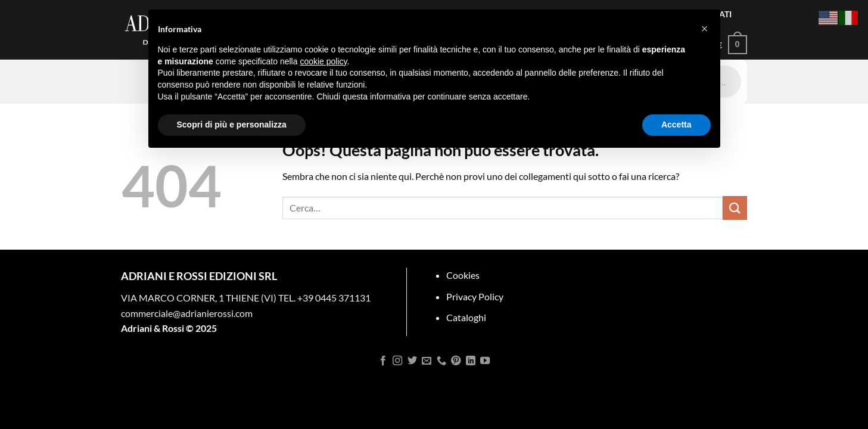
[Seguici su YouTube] (485, 361)
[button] (705, 29)
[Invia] (735, 208)
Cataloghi (466, 317)
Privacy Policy (475, 296)
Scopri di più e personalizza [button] (232, 125)
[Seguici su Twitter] (412, 361)
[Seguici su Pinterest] (456, 361)
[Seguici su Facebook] (383, 361)
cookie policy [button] (323, 61)
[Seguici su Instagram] (397, 361)
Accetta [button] (676, 125)
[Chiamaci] (441, 361)
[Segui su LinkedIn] (471, 361)
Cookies (463, 275)
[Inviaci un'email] (427, 361)
